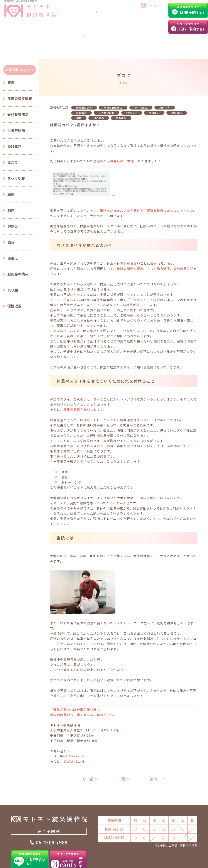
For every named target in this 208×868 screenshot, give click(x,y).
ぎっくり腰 (16, 153)
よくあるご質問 (131, 18)
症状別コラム (84, 860)
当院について (102, 18)
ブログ (157, 27)
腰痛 (11, 57)
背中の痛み (141, 82)
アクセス (156, 18)
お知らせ (132, 88)
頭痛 (11, 169)
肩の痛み (81, 88)
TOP (14, 860)
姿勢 (79, 93)
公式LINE (71, 736)
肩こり (13, 137)
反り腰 (13, 265)
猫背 (11, 217)
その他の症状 (107, 88)
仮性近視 (14, 281)
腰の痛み (177, 88)
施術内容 (165, 82)
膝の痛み (154, 88)
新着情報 (191, 860)
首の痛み (121, 93)
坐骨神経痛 (16, 105)
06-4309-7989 (52, 819)
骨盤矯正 (14, 121)
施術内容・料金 (59, 860)
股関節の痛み (18, 249)
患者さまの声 (109, 860)
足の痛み (99, 93)
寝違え (13, 233)
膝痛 (11, 185)
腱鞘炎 (13, 201)
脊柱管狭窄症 (18, 89)
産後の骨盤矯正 (20, 73)
